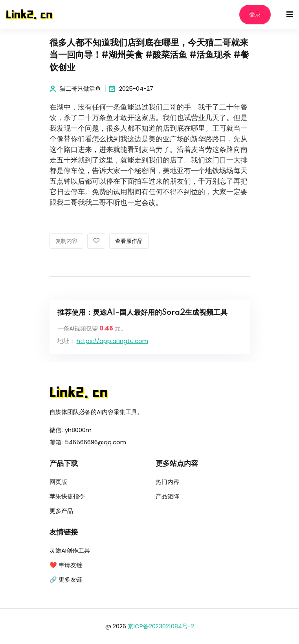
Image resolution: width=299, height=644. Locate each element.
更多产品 (61, 511)
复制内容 (66, 241)
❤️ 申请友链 (66, 565)
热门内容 (167, 482)
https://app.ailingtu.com (112, 341)
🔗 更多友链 (66, 579)
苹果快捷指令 (67, 496)
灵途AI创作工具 (70, 550)
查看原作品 (129, 241)
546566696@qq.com (95, 442)
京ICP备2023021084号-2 (161, 626)
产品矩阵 (167, 496)
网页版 (58, 482)
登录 (255, 15)
